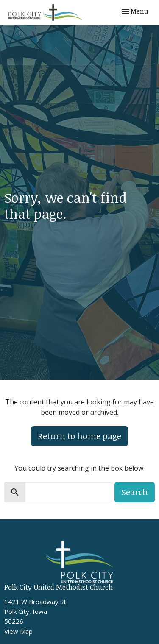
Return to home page (79, 436)
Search (135, 492)
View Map (18, 631)
